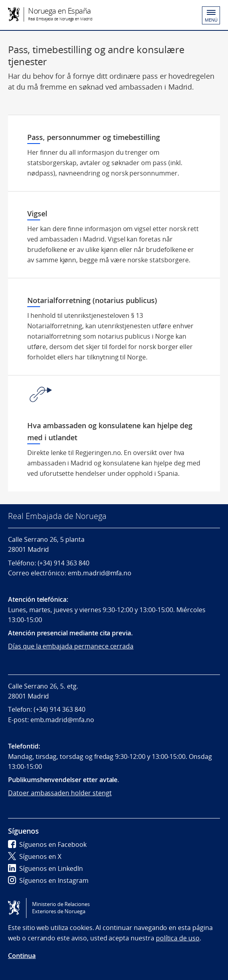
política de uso (178, 938)
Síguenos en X (35, 856)
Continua (22, 956)
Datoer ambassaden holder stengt (60, 793)
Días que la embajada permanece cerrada (71, 646)
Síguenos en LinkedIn (45, 868)
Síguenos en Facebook (47, 844)
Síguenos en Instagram (48, 880)
